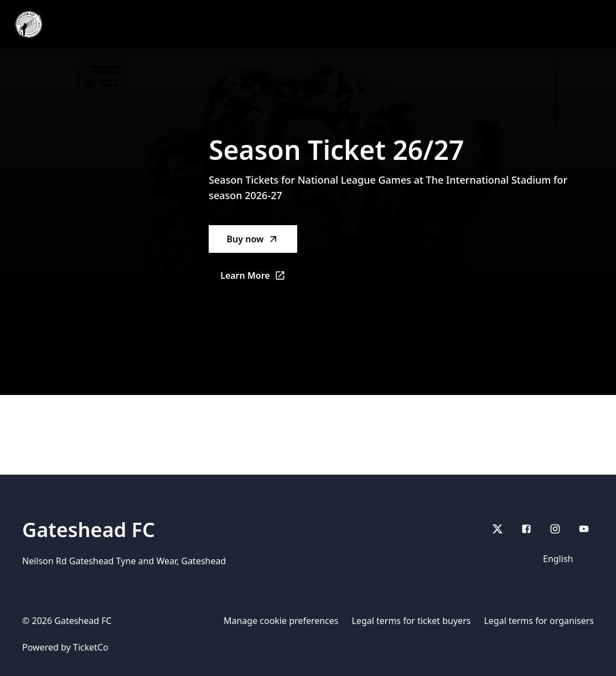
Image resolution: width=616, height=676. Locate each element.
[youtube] (584, 529)
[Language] (565, 559)
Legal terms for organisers (539, 621)
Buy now (253, 239)
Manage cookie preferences (281, 621)
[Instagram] (555, 529)
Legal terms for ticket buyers (411, 621)
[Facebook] (526, 529)
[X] (498, 529)
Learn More (259, 279)
